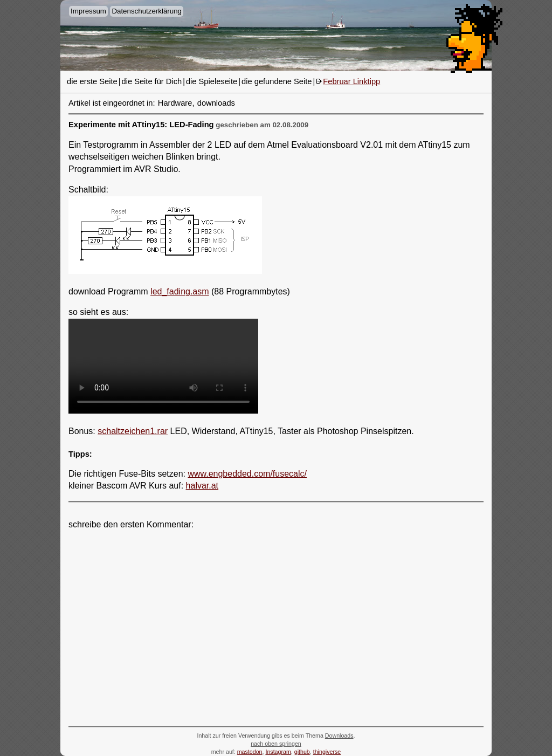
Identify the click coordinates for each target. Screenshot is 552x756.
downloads (216, 103)
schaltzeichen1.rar (133, 431)
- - (163, 366)
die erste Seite (92, 81)
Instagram (278, 752)
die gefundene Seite (277, 81)
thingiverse (327, 752)
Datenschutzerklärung (147, 11)
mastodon (250, 752)
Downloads (339, 736)
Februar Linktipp (351, 81)
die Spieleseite (212, 81)
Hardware (175, 103)
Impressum (88, 11)
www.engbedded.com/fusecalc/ (247, 474)
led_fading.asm (180, 291)
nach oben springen (276, 744)
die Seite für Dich (152, 81)
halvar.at (202, 486)
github (302, 752)
